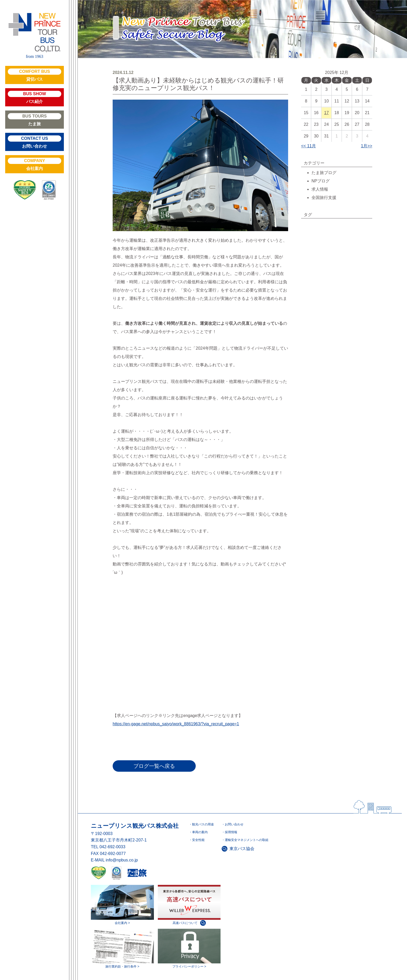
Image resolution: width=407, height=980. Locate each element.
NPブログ (321, 181)
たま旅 (35, 120)
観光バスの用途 (203, 824)
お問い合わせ (35, 142)
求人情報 (320, 189)
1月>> (367, 146)
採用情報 (231, 832)
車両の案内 (200, 832)
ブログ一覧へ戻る (154, 766)
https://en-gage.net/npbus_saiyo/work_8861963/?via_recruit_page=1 (176, 724)
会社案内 (35, 164)
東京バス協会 (242, 849)
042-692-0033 (112, 847)
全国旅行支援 (324, 198)
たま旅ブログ (324, 173)
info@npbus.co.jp (122, 860)
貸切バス (35, 75)
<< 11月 (308, 146)
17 (327, 113)
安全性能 (198, 840)
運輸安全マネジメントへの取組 (247, 840)
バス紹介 (35, 97)
